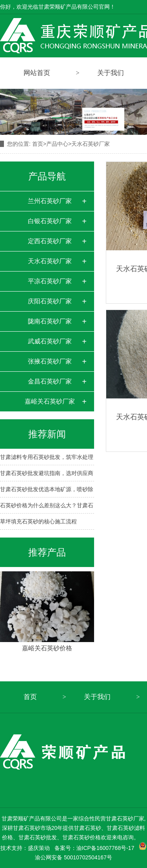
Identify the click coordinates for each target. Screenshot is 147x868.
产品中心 (57, 144)
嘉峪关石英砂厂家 (50, 401)
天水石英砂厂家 (91, 144)
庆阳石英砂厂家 (50, 301)
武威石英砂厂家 (50, 341)
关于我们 (97, 697)
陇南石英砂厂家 (50, 321)
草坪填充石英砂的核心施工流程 (38, 521)
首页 (39, 144)
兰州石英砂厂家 (50, 201)
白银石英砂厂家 (50, 221)
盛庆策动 (39, 848)
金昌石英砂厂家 (50, 381)
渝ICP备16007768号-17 (105, 848)
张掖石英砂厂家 (50, 361)
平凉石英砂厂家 (50, 281)
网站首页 (37, 73)
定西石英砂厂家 (50, 241)
